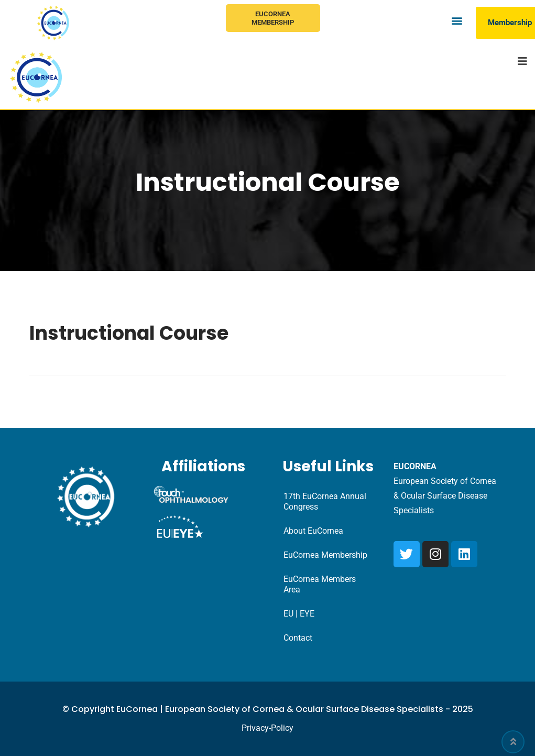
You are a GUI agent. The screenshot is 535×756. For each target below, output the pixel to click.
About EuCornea (313, 531)
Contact (298, 638)
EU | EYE (299, 614)
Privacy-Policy (267, 728)
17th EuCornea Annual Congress (325, 501)
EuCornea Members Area (320, 584)
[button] (457, 20)
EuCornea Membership (273, 18)
